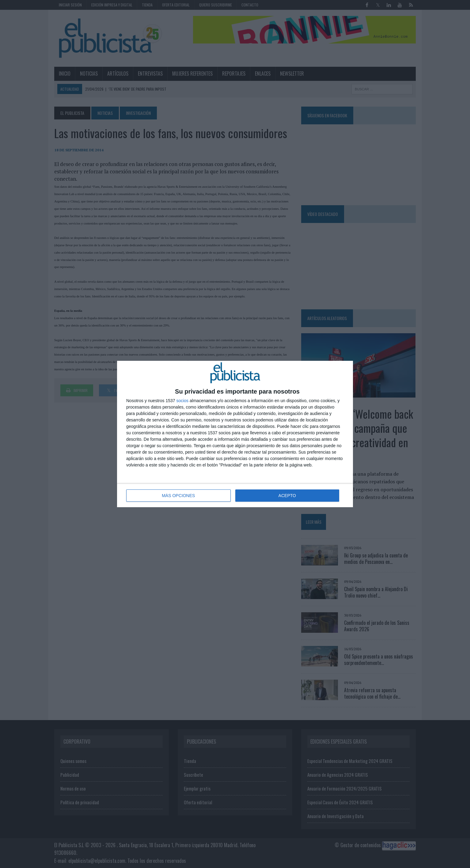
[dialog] (235, 434)
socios (182, 401)
